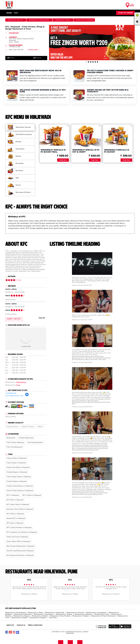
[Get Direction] (27, 396)
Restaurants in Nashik (40, 616)
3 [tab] (91, 62)
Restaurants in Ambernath (55, 613)
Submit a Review (14, 319)
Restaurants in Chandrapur (44, 614)
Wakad (40, 427)
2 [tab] (88, 62)
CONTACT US (21, 625)
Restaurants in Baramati (23, 614)
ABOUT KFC (10, 625)
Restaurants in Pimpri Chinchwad (103, 616)
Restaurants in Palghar (81, 616)
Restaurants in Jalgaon (64, 614)
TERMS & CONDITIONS (35, 625)
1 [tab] (86, 62)
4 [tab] (93, 62)
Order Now (63, 160)
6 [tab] (98, 62)
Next (133, 589)
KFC (29, 580)
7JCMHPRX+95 (11, 393)
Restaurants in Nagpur (22, 616)
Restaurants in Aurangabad (96, 613)
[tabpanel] (92, 43)
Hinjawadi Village (28, 427)
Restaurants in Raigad (19, 618)
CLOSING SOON (33, 50)
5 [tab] (95, 62)
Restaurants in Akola (35, 613)
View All (42, 318)
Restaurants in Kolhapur (83, 614)
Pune (18, 385)
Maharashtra (21, 382)
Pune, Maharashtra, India (14, 396)
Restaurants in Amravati (75, 613)
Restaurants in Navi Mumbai (60, 616)
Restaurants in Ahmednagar (15, 613)
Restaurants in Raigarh (38, 618)
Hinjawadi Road (12, 427)
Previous (7, 589)
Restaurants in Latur (102, 614)
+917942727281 (15, 47)
